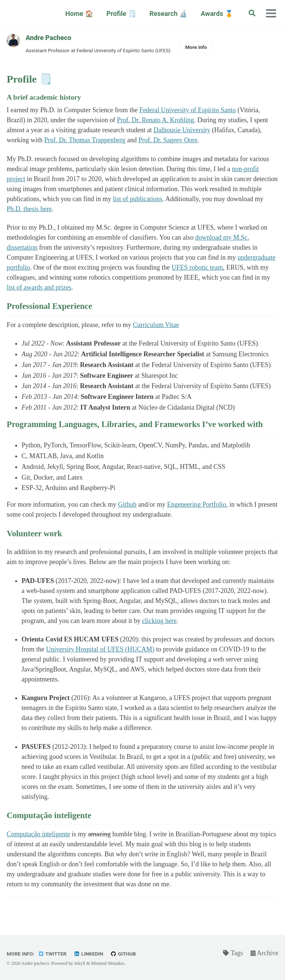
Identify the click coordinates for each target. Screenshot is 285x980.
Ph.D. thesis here (29, 209)
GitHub (123, 954)
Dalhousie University (182, 130)
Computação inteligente (38, 834)
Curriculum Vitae (156, 325)
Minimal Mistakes (108, 963)
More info (196, 47)
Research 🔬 (168, 14)
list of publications (138, 199)
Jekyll (80, 963)
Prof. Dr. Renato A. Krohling (156, 120)
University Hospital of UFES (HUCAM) (100, 649)
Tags (234, 953)
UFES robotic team (197, 267)
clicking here (159, 621)
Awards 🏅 (217, 14)
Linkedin (89, 954)
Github (127, 504)
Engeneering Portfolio (196, 504)
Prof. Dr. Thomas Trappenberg (85, 140)
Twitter (52, 954)
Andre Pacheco (48, 38)
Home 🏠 (79, 14)
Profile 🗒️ (121, 14)
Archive (264, 953)
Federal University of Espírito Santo (188, 110)
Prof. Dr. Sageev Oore (168, 140)
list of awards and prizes (39, 287)
